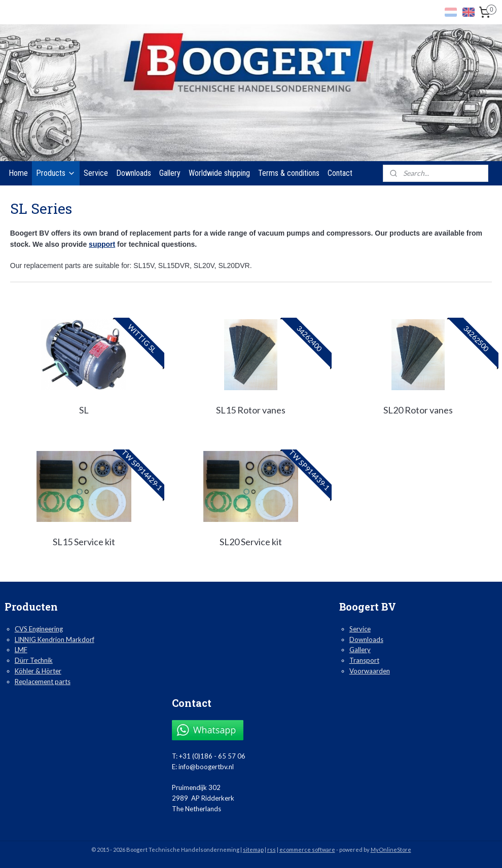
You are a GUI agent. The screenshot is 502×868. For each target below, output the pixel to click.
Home (18, 173)
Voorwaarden (370, 671)
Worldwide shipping (219, 173)
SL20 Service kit (251, 542)
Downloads (134, 173)
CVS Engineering (39, 629)
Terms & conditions (289, 173)
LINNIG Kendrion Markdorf (55, 639)
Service (96, 173)
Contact (340, 173)
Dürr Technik (34, 660)
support (102, 244)
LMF (21, 650)
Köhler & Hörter (38, 671)
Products (56, 173)
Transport (364, 660)
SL (84, 410)
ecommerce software (307, 850)
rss (272, 850)
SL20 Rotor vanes (418, 410)
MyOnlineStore (391, 850)
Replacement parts (43, 682)
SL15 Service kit (84, 542)
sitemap (253, 850)
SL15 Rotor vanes (251, 410)
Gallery (170, 173)
